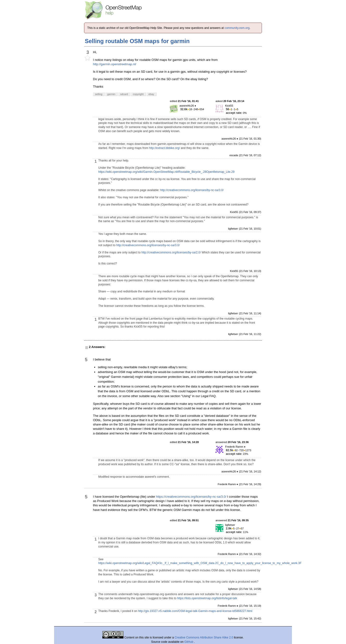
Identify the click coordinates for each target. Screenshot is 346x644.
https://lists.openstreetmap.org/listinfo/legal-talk (207, 598)
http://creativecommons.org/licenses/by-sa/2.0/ (171, 252)
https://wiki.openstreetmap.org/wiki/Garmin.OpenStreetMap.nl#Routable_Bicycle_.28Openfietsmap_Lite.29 (166, 172)
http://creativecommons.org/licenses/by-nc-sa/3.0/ (192, 190)
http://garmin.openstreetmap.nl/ (115, 64)
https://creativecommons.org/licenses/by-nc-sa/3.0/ (191, 497)
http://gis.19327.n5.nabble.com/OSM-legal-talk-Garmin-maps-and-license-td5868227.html (195, 611)
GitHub (189, 642)
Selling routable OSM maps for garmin (137, 41)
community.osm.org (237, 28)
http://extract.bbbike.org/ (164, 148)
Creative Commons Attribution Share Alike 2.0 (204, 638)
